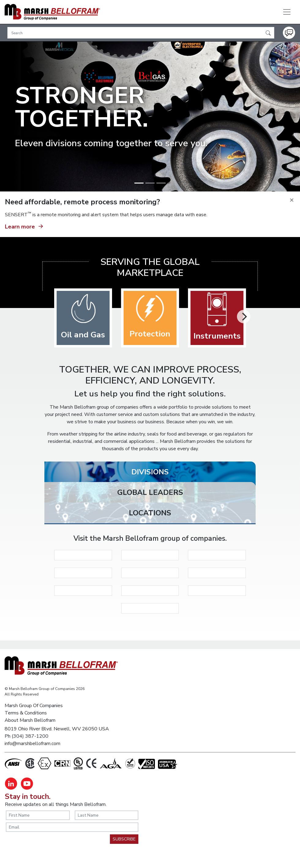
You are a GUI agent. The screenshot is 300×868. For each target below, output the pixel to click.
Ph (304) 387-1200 (26, 736)
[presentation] (52, 846)
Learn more (25, 226)
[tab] (150, 473)
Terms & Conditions (26, 713)
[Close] (292, 200)
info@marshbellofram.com (32, 744)
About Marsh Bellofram (30, 720)
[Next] (244, 317)
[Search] (141, 33)
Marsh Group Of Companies (34, 706)
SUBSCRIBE (124, 839)
